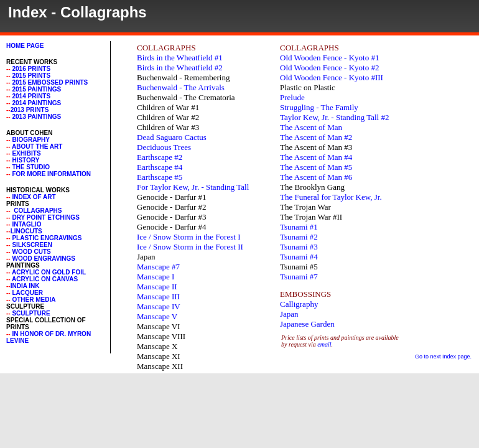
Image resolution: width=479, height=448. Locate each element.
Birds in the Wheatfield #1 (180, 58)
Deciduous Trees (164, 147)
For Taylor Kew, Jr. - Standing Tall (193, 187)
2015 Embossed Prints (50, 82)
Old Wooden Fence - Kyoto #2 (329, 68)
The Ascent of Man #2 (316, 137)
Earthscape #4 (160, 167)
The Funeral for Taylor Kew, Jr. (331, 197)
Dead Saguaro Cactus (172, 137)
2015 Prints (30, 76)
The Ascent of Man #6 (316, 177)
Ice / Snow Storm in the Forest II (190, 247)
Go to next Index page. (443, 357)
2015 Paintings (36, 89)
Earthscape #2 (160, 157)
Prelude (292, 97)
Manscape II (157, 287)
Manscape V (157, 316)
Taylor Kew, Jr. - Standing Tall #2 (334, 117)
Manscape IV (159, 306)
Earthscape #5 (160, 177)
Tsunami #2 (299, 237)
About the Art (37, 147)
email (324, 344)
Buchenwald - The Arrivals (181, 87)
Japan (289, 314)
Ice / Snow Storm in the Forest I (188, 237)
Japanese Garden (307, 324)
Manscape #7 (158, 267)
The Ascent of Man (311, 127)
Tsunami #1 (299, 227)
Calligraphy (299, 304)
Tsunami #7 (299, 277)
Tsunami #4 (299, 257)
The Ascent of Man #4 (316, 157)
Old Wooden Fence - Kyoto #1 (329, 58)
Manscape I (156, 277)
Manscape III (158, 296)
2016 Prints (31, 69)
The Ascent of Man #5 (316, 167)
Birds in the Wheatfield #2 (180, 68)
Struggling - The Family (319, 107)
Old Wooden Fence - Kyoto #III (332, 77)
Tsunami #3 (299, 247)
